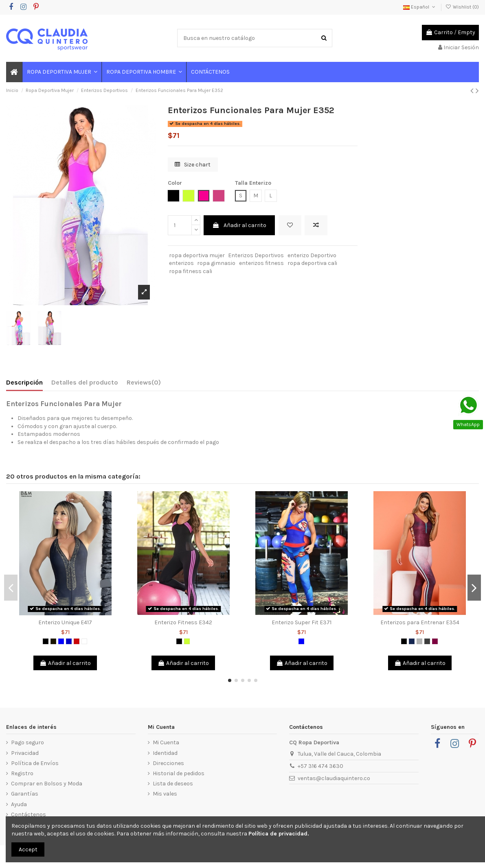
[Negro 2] (53, 641)
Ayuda (19, 804)
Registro (22, 773)
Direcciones (168, 763)
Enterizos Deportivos (256, 255)
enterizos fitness (261, 263)
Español (420, 7)
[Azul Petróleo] (412, 641)
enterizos (181, 263)
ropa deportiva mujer (197, 255)
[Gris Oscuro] (427, 641)
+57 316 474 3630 (320, 766)
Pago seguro (27, 742)
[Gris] (419, 641)
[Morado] (435, 641)
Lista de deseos (173, 784)
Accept (28, 849)
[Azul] (61, 641)
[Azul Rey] (69, 641)
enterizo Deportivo (312, 255)
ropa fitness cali (191, 271)
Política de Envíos (35, 763)
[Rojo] (77, 641)
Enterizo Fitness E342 (183, 622)
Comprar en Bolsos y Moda (47, 784)
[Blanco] (84, 641)
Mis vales (165, 794)
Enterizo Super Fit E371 (302, 622)
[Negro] (46, 641)
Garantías (25, 794)
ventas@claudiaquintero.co (334, 778)
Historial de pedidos (179, 773)
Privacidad (25, 753)
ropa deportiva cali (312, 263)
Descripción (24, 382)
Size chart (193, 165)
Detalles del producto (85, 382)
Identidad (165, 753)
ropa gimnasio (216, 263)
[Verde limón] (187, 641)
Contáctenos (29, 814)
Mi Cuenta (166, 742)
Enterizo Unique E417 (65, 622)
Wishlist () (462, 7)
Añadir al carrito (239, 225)
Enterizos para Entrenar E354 (420, 622)
